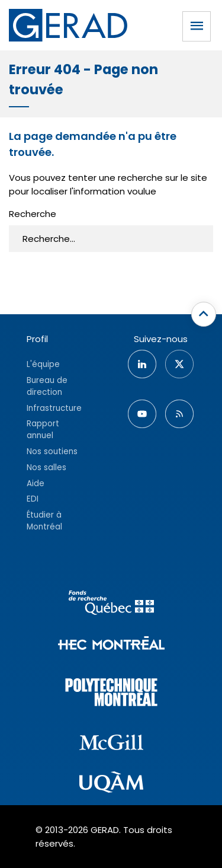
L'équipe (43, 364)
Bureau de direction (47, 386)
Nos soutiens (52, 451)
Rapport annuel (43, 430)
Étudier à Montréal (44, 521)
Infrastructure (54, 408)
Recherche (33, 214)
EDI (33, 499)
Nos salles (46, 467)
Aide (36, 484)
